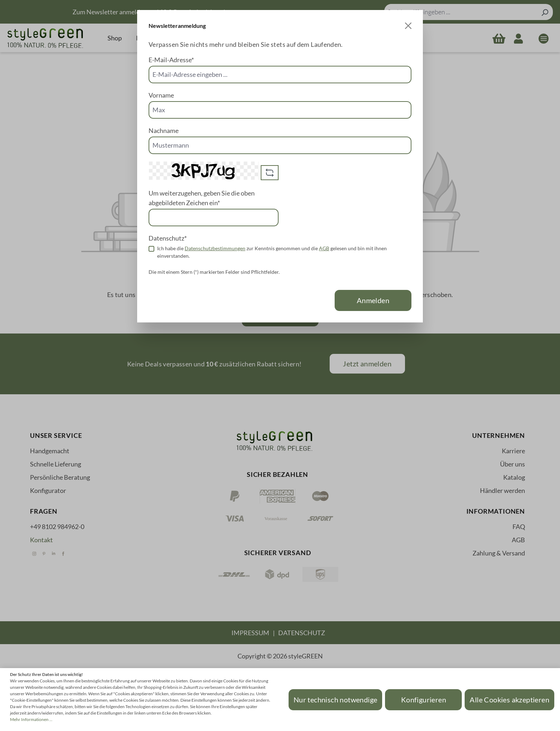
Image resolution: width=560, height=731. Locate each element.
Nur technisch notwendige (336, 700)
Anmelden (373, 300)
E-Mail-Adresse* (171, 60)
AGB (324, 248)
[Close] (408, 26)
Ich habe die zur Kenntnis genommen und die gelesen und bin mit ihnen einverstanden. (272, 252)
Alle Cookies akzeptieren (509, 700)
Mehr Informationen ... (31, 719)
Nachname (164, 130)
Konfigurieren (424, 700)
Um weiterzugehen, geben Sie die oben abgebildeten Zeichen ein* (202, 198)
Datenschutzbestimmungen (215, 248)
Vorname (161, 95)
